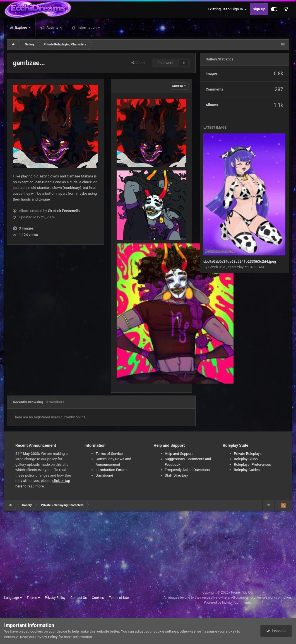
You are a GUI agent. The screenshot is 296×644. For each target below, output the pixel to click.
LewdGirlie (217, 267)
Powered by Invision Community (228, 602)
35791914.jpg (132, 154)
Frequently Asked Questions (187, 470)
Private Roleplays (248, 454)
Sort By (179, 86)
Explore (21, 27)
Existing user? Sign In (228, 9)
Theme (33, 598)
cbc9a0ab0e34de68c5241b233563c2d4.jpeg (240, 261)
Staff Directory (176, 475)
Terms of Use (119, 598)
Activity (52, 27)
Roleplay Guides (247, 470)
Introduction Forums (112, 470)
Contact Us (79, 598)
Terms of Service (109, 454)
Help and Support (179, 454)
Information (87, 27)
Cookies (98, 598)
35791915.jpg (132, 227)
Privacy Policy (55, 598)
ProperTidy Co (242, 592)
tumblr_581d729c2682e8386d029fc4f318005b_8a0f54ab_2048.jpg (175, 371)
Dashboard (104, 475)
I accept (276, 631)
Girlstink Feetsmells (64, 211)
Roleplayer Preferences (252, 464)
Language (13, 598)
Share (139, 63)
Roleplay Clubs (246, 459)
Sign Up (259, 9)
